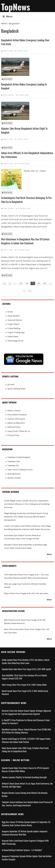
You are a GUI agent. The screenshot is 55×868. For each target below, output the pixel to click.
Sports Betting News (16, 389)
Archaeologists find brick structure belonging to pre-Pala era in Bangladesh (27, 200)
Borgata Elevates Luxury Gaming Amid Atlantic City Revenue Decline (25, 794)
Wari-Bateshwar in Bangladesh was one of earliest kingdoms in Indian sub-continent (25, 241)
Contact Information (16, 419)
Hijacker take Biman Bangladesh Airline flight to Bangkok (24, 130)
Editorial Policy (14, 427)
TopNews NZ (13, 465)
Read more (8, 79)
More (49, 554)
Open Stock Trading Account (20, 470)
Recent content (14, 478)
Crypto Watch (13, 324)
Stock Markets (14, 316)
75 (21, 283)
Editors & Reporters (16, 423)
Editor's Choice (14, 411)
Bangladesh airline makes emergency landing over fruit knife (25, 42)
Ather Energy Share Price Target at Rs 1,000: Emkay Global (24, 685)
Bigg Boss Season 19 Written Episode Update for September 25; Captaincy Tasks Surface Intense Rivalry (26, 824)
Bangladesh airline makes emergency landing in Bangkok (24, 86)
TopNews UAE (14, 461)
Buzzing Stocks (14, 474)
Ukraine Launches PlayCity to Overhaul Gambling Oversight (24, 777)
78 (38, 283)
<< (4, 283)
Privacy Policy (13, 435)
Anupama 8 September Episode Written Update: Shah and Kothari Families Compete (27, 858)
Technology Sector (16, 341)
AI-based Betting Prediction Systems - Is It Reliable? (22, 850)
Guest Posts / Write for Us (19, 431)
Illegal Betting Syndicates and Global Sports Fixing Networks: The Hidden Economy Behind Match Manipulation (26, 517)
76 (27, 283)
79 (45, 283)
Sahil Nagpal (9, 95)
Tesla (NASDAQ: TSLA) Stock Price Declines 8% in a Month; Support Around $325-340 (24, 677)
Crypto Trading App (16, 332)
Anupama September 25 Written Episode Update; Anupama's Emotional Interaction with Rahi (25, 833)
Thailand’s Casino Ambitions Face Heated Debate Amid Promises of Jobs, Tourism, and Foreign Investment (27, 804)
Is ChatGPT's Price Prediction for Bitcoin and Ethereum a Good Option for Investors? (26, 722)
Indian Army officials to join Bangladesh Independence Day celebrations (27, 155)
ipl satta (11, 384)
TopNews (16, 7)
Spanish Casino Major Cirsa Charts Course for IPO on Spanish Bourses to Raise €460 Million (25, 770)
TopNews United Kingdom (19, 457)
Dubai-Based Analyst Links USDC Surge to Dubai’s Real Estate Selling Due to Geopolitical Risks (25, 750)
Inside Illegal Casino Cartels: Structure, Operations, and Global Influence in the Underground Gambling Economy (27, 504)
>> (30, 291)
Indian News (13, 336)
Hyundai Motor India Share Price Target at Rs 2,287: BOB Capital (26, 669)
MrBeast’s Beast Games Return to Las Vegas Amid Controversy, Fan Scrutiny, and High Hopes (27, 785)
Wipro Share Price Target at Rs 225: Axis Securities (26, 593)
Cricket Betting (14, 328)
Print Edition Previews (17, 415)
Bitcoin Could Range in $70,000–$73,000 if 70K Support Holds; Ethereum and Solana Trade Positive (26, 740)
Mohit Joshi (8, 51)
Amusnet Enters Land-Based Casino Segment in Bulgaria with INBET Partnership (25, 842)
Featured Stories (15, 320)
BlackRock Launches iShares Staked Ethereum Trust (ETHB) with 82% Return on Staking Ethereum (26, 731)
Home (4, 23)
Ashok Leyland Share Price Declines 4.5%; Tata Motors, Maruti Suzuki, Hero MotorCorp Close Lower (26, 661)
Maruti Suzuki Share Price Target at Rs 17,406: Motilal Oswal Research (25, 693)
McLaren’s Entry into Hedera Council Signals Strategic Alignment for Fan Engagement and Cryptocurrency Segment (26, 712)
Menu (8, 16)
